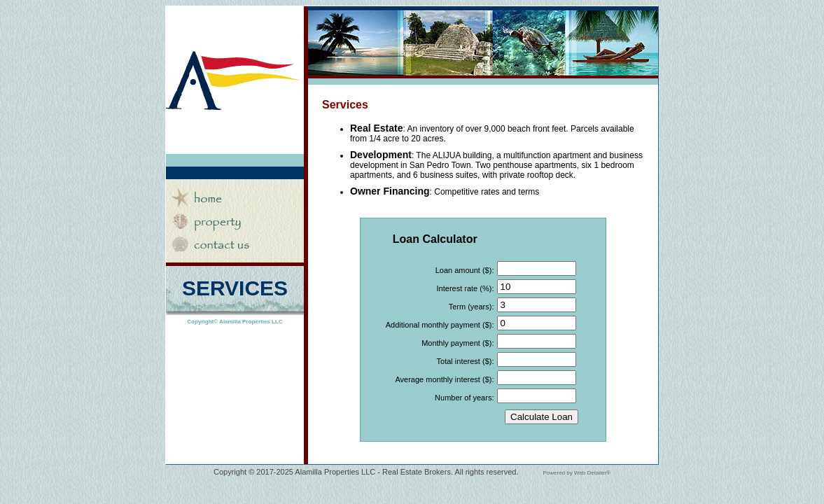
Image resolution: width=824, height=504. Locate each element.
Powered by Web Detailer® (577, 473)
